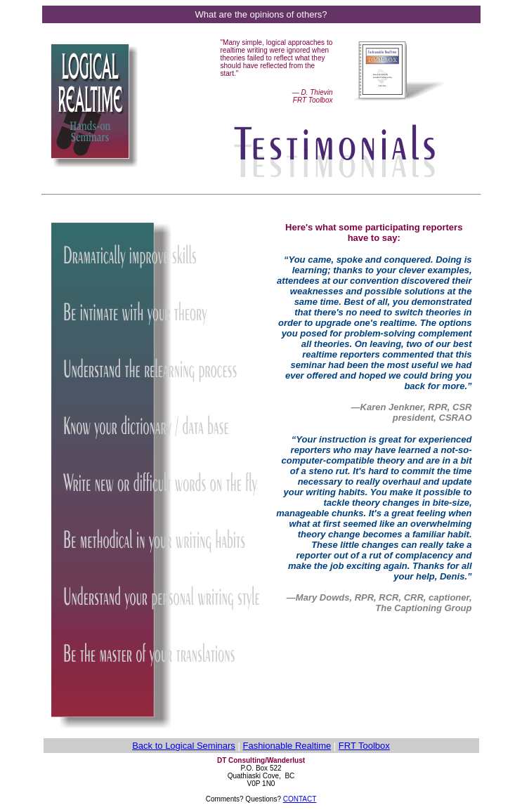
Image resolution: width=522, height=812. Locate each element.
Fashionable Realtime (287, 746)
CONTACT (300, 799)
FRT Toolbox (364, 746)
